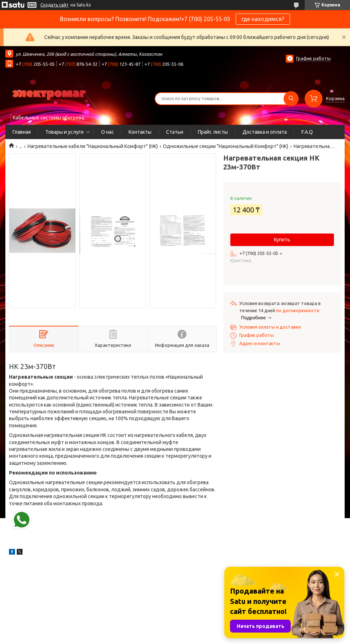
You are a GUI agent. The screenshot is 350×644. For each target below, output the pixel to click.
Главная (22, 132)
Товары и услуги (64, 132)
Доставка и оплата (265, 132)
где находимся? (263, 19)
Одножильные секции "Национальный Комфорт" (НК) (226, 146)
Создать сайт (54, 5)
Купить (282, 240)
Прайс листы (213, 132)
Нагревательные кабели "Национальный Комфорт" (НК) (93, 146)
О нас (107, 132)
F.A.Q (307, 132)
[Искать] (291, 99)
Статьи (175, 132)
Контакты (140, 132)
